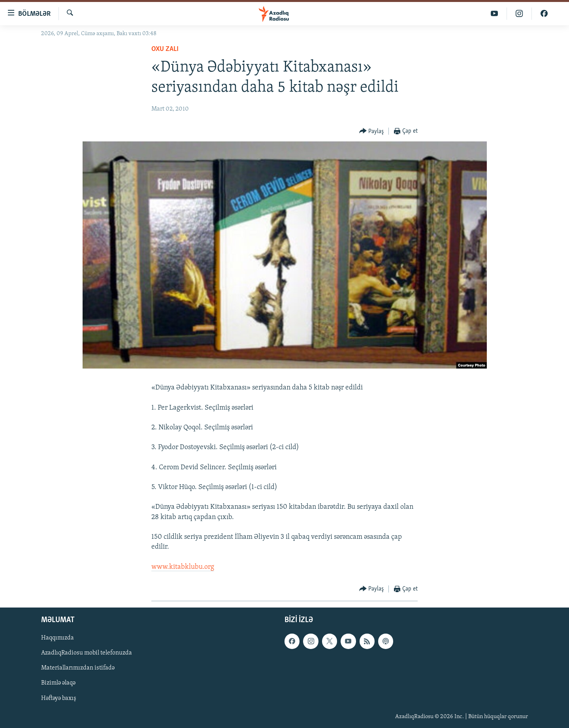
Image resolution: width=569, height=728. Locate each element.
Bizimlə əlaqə (58, 683)
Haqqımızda (57, 638)
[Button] (372, 131)
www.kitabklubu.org (183, 567)
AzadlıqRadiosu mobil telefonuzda (87, 653)
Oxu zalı (165, 49)
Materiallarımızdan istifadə (78, 668)
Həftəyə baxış (59, 698)
